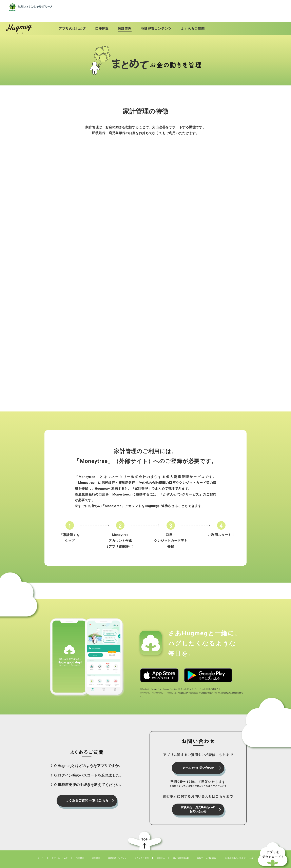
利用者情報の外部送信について (239, 852)
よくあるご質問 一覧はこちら (87, 794)
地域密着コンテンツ (117, 852)
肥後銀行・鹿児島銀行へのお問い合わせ (198, 803)
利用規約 (161, 852)
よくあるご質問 (141, 852)
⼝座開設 (80, 852)
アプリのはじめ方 (60, 852)
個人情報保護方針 (181, 852)
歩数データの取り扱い (207, 852)
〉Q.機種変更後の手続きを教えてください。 (87, 778)
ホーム (40, 852)
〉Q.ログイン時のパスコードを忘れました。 (87, 769)
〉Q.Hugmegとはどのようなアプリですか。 (86, 759)
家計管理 (96, 852)
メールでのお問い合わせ (198, 761)
